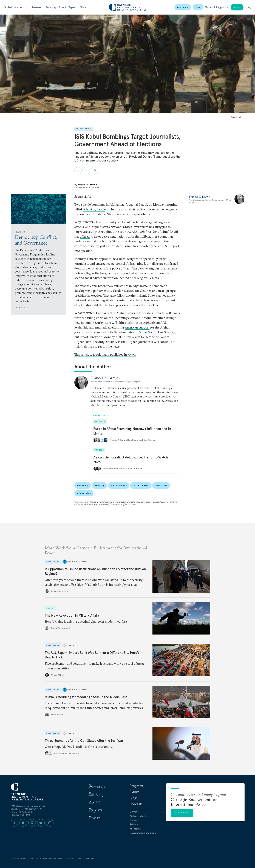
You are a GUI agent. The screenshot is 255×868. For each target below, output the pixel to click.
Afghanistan (84, 493)
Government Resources (143, 833)
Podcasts (136, 804)
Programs (137, 786)
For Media (135, 829)
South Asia (161, 485)
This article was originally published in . (105, 354)
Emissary (51, 7)
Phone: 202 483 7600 (22, 812)
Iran (198, 7)
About (63, 7)
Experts (73, 7)
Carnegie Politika (77, 562)
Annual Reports (138, 816)
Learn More (22, 307)
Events (134, 792)
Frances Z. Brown (87, 185)
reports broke (89, 337)
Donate (237, 7)
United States (141, 485)
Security (99, 485)
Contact (134, 812)
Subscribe (182, 813)
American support (137, 327)
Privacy (134, 824)
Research (37, 7)
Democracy (183, 7)
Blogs (134, 798)
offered (85, 236)
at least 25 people (94, 209)
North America (119, 485)
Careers (134, 820)
